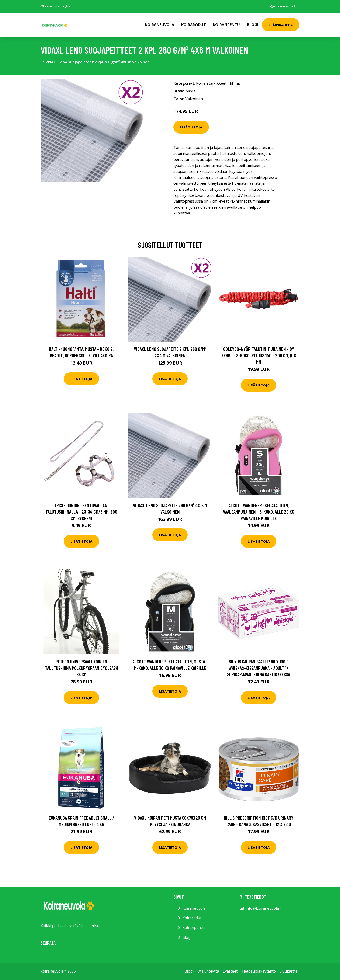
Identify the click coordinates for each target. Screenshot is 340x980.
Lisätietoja (191, 127)
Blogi (253, 25)
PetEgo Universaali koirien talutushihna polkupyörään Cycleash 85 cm (82, 668)
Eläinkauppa (281, 25)
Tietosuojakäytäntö (259, 971)
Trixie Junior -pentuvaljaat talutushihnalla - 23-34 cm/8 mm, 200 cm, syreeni (81, 512)
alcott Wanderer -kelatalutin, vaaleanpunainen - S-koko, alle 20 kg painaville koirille (259, 512)
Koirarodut (194, 25)
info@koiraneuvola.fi (280, 6)
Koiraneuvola (160, 25)
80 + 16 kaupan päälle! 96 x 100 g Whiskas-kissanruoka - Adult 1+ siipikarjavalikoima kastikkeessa (259, 668)
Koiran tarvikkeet (211, 83)
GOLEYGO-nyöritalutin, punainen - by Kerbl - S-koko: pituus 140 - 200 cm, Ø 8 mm (259, 355)
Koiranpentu (226, 25)
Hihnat (234, 83)
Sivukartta (289, 971)
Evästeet (230, 971)
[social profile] (75, 6)
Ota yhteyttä (208, 971)
